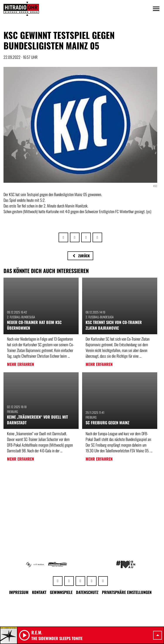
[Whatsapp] (58, 581)
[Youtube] (92, 581)
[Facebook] (69, 581)
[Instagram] (80, 581)
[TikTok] (103, 581)
